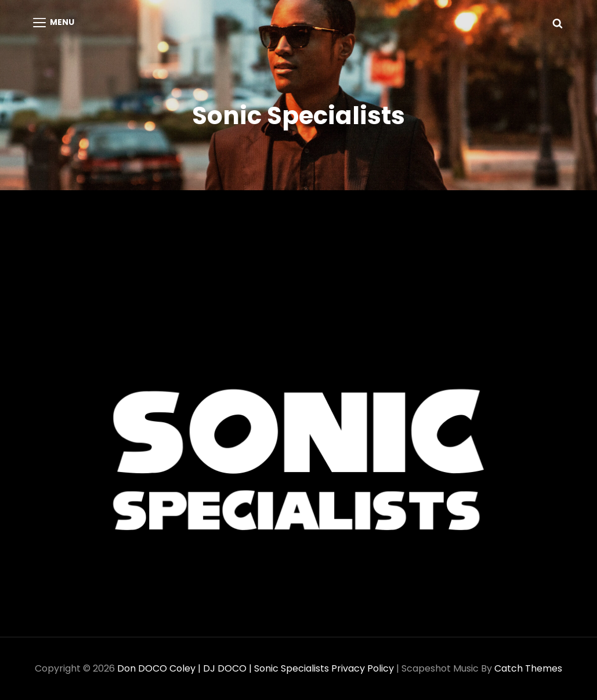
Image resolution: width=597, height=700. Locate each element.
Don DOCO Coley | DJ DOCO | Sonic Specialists (223, 668)
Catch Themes (528, 668)
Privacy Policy (363, 668)
